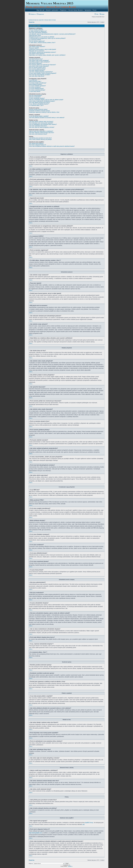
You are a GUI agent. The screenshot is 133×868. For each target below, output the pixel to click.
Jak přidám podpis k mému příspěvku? (40, 62)
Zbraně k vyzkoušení (52, 10)
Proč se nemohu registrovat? (37, 41)
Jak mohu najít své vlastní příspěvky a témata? (42, 127)
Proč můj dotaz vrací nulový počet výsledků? (41, 123)
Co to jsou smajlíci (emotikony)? (38, 83)
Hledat (102, 14)
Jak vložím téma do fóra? (36, 59)
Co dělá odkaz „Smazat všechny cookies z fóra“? (42, 43)
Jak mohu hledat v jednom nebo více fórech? (41, 122)
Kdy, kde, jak (40, 10)
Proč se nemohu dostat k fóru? (37, 68)
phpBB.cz (70, 866)
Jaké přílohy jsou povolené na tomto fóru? (40, 138)
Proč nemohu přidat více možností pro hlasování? (43, 65)
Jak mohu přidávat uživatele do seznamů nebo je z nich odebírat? (47, 118)
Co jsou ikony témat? (35, 91)
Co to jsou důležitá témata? (36, 89)
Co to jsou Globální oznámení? (37, 86)
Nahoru (31, 166)
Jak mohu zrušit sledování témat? (38, 134)
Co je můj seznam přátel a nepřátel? (39, 116)
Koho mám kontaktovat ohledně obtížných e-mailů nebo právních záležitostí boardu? (52, 146)
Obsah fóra (32, 22)
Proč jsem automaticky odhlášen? (38, 33)
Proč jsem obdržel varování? (37, 70)
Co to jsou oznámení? (35, 87)
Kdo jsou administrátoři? (36, 95)
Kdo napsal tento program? (36, 143)
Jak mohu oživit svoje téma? (37, 76)
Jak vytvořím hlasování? (36, 63)
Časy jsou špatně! (34, 48)
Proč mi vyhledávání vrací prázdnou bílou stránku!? (43, 124)
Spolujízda (88, 10)
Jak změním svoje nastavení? (37, 47)
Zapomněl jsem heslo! (35, 35)
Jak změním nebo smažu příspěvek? (39, 60)
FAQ (96, 14)
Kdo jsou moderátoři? (35, 97)
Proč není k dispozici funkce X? (38, 145)
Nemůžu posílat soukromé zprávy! (38, 109)
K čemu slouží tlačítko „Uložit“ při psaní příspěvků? (43, 73)
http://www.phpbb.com (36, 833)
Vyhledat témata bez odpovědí (36, 20)
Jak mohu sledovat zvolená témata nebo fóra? (42, 133)
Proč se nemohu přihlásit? (36, 30)
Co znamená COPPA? (35, 40)
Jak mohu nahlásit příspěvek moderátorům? (41, 72)
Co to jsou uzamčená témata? (37, 90)
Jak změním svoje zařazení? (37, 54)
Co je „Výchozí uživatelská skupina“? (39, 104)
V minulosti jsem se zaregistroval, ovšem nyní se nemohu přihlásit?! (47, 38)
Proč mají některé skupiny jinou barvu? (40, 103)
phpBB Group (89, 822)
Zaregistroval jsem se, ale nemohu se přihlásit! (42, 37)
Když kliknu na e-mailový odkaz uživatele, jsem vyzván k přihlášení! (47, 55)
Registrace (63, 10)
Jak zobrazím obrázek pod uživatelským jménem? (43, 52)
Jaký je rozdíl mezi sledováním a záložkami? (41, 131)
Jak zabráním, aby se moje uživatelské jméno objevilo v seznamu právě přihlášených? (52, 34)
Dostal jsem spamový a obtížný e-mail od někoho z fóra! (44, 112)
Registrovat (40, 14)
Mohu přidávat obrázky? (36, 84)
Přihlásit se (32, 14)
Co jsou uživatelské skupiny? (37, 98)
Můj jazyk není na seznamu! (37, 51)
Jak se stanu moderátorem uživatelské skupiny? (42, 101)
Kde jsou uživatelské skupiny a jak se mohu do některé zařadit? (46, 100)
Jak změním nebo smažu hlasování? (39, 66)
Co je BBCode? (33, 80)
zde (83, 824)
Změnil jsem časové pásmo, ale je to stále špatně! (43, 49)
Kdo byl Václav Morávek (76, 10)
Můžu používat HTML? (35, 82)
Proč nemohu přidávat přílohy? (37, 69)
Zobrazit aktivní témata (50, 20)
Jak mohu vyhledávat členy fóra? (38, 126)
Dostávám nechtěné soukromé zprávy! (40, 111)
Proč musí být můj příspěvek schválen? (40, 75)
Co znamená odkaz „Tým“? (36, 105)
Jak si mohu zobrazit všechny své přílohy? (41, 139)
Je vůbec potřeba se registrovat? (38, 31)
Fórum (94, 10)
